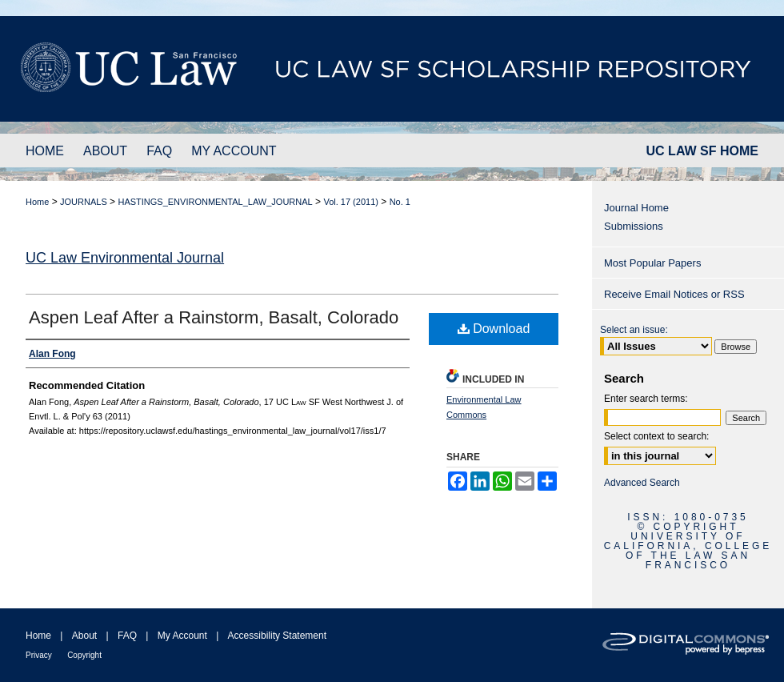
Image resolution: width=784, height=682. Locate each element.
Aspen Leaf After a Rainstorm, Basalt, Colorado (214, 317)
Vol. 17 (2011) (351, 202)
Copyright (84, 655)
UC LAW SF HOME (702, 151)
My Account (182, 636)
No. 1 (400, 202)
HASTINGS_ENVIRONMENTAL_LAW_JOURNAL (215, 202)
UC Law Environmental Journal (125, 258)
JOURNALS (84, 202)
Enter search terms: (646, 399)
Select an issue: (634, 330)
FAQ (127, 636)
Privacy (39, 655)
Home (37, 202)
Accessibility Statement (277, 636)
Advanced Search (642, 483)
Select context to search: (656, 436)
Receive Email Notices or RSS (674, 294)
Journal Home (636, 208)
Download (494, 329)
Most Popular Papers (652, 263)
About (84, 636)
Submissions (634, 226)
